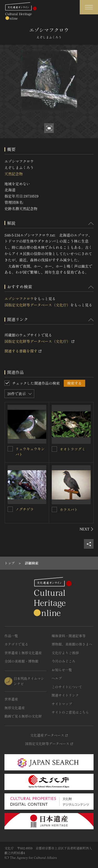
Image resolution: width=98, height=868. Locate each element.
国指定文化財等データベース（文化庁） (37, 305)
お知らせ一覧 (62, 670)
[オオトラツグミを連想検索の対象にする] (54, 449)
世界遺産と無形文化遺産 (23, 653)
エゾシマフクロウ (19, 299)
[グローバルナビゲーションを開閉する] (89, 7)
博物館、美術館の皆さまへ (72, 644)
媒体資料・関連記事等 (69, 636)
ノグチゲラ (25, 509)
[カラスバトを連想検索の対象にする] (54, 509)
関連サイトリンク (65, 695)
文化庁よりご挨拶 (65, 653)
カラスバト (69, 509)
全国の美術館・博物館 (21, 661)
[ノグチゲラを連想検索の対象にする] (10, 509)
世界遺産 (11, 699)
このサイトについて (67, 687)
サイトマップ (62, 704)
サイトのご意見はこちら (70, 712)
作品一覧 (11, 636)
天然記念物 (14, 174)
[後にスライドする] (87, 529)
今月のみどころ (64, 661)
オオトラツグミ (72, 449)
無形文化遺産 (15, 708)
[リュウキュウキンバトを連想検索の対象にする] (10, 449)
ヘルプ (57, 678)
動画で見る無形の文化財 (23, 716)
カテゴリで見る (16, 644)
